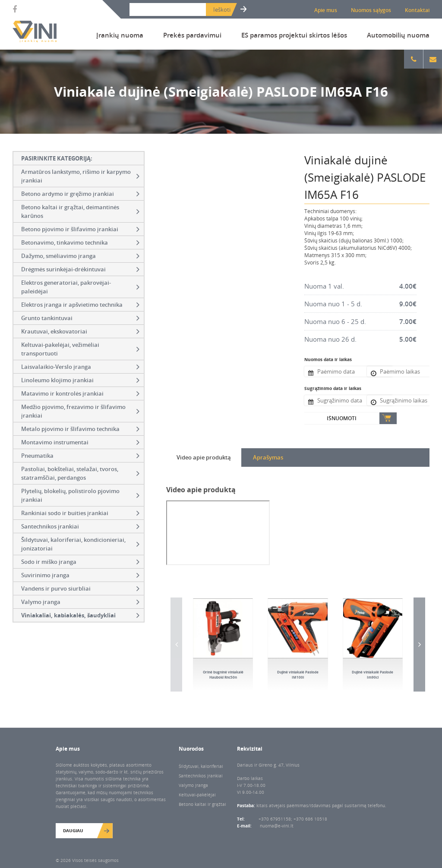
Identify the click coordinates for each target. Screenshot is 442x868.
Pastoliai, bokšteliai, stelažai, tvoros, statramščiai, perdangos (80, 473)
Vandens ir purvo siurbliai (80, 588)
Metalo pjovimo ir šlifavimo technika (80, 429)
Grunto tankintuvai (80, 318)
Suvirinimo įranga (80, 575)
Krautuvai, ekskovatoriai (80, 331)
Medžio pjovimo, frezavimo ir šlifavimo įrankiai (80, 411)
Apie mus (326, 10)
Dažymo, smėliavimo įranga (80, 256)
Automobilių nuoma (398, 35)
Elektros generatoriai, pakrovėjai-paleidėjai (80, 287)
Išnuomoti (342, 418)
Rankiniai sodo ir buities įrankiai (80, 513)
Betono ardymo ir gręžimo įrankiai (80, 194)
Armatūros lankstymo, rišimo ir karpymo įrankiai (80, 176)
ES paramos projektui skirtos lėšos (294, 35)
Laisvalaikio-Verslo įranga (80, 367)
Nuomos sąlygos (371, 10)
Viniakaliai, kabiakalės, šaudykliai (80, 615)
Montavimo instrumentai (80, 442)
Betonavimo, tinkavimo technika (80, 242)
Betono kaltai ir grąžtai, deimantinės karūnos (80, 211)
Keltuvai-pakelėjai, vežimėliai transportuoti (80, 349)
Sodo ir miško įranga (80, 562)
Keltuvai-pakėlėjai (197, 795)
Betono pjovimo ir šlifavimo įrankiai (80, 229)
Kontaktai (417, 10)
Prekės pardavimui (192, 35)
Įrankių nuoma (120, 35)
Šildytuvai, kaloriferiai (201, 766)
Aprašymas (268, 457)
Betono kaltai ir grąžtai (202, 804)
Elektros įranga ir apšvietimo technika (80, 305)
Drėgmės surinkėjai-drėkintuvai (80, 269)
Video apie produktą (204, 457)
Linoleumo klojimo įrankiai (80, 380)
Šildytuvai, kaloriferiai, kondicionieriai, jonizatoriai (80, 544)
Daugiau (73, 830)
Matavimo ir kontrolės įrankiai (80, 393)
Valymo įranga (80, 602)
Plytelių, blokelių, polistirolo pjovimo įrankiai (80, 495)
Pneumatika (80, 456)
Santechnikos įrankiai (80, 526)
